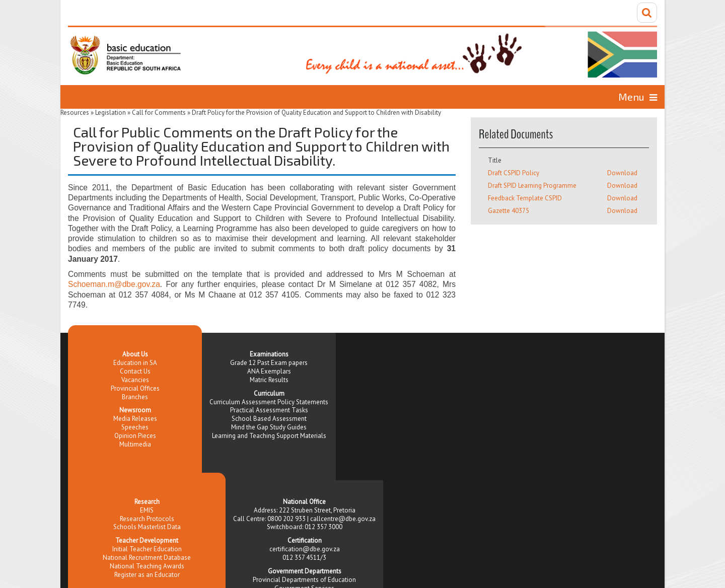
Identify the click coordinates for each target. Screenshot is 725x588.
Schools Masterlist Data (147, 527)
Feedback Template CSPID (525, 198)
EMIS (147, 510)
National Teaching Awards (147, 566)
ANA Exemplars (269, 371)
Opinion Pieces (135, 436)
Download (622, 173)
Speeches (135, 427)
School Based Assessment (269, 419)
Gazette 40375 (509, 211)
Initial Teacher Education (147, 549)
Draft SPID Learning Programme (532, 186)
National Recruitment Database (147, 558)
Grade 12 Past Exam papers (269, 363)
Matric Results (269, 380)
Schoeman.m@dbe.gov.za (114, 284)
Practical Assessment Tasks (269, 410)
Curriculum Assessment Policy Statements (269, 402)
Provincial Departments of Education (304, 580)
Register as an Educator (147, 575)
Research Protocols (147, 519)
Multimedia (135, 444)
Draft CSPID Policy (514, 173)
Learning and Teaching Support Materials (269, 436)
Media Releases (135, 419)
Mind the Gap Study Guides (269, 427)
